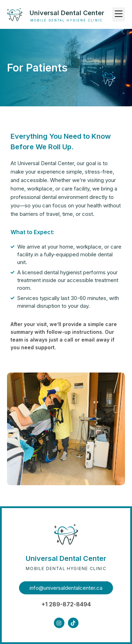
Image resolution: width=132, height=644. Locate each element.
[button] (119, 14)
